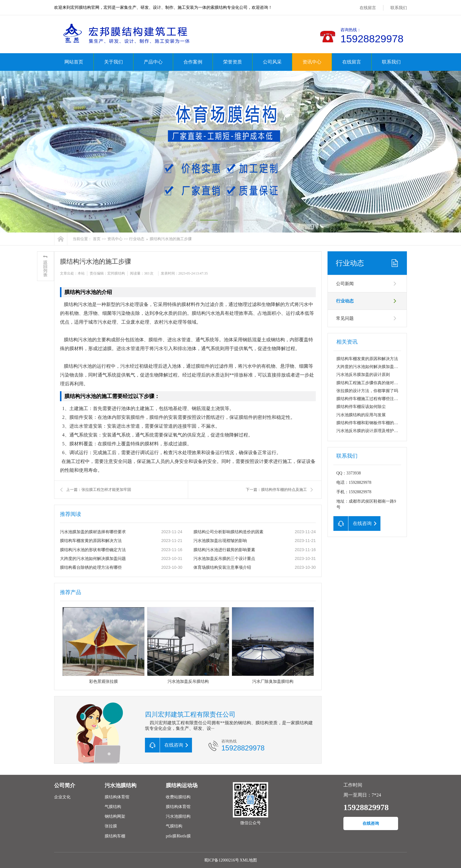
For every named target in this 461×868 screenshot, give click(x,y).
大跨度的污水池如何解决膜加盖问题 (93, 559)
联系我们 (399, 8)
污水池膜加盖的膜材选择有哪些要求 (93, 532)
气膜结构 (113, 807)
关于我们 (113, 62)
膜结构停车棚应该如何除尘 (361, 407)
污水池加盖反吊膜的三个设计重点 (224, 559)
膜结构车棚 (115, 836)
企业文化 (62, 797)
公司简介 (65, 785)
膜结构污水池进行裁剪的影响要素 (224, 550)
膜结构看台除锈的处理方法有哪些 (91, 567)
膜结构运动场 (182, 785)
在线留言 (368, 8)
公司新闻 (345, 284)
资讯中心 (312, 62)
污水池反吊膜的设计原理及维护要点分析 (373, 431)
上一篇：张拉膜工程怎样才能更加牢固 (99, 490)
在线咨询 (371, 823)
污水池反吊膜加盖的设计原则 (363, 375)
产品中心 (153, 62)
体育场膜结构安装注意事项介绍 (222, 567)
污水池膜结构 (121, 785)
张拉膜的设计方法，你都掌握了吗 (367, 391)
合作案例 (193, 62)
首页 (97, 239)
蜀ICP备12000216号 (222, 860)
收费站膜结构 (178, 797)
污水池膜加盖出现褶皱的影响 (220, 541)
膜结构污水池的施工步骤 (171, 239)
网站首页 (74, 62)
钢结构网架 (115, 816)
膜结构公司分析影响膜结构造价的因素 (228, 532)
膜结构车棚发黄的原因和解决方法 (91, 541)
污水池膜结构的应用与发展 (361, 415)
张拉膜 (111, 826)
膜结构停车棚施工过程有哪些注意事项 (371, 399)
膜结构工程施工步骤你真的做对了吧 (369, 383)
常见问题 (345, 318)
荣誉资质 (233, 62)
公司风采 (272, 62)
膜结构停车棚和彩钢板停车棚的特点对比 (373, 423)
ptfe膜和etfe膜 (178, 836)
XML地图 (248, 860)
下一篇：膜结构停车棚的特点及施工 (276, 490)
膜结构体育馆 (117, 797)
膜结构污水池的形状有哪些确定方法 (93, 550)
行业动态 (137, 239)
